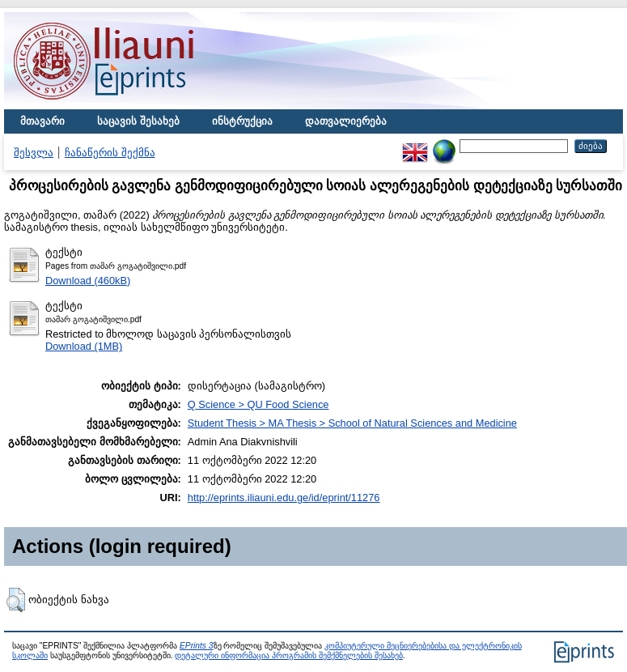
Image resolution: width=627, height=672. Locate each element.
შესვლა (34, 153)
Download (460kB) (88, 281)
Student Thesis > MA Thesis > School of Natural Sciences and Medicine (352, 423)
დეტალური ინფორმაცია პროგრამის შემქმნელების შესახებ (288, 655)
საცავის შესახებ (138, 121)
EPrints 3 (197, 646)
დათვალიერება (346, 121)
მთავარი (42, 121)
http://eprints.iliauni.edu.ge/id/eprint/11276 (284, 498)
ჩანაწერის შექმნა (110, 153)
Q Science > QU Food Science (258, 404)
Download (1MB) (84, 346)
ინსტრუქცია (242, 121)
